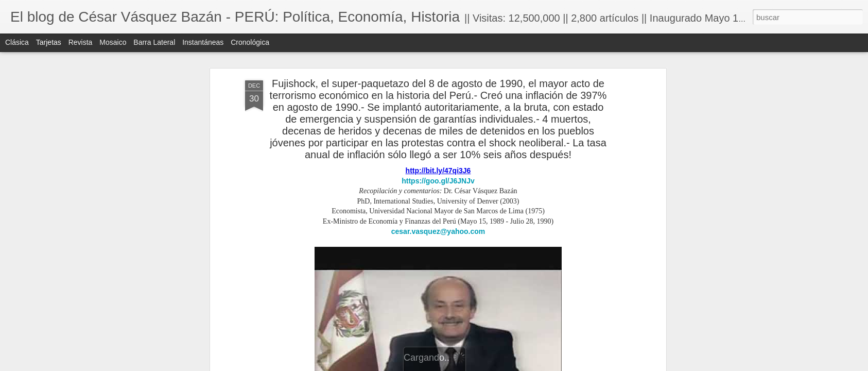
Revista (81, 42)
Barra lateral (154, 42)
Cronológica (250, 42)
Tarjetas (49, 42)
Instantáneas (203, 42)
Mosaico (113, 42)
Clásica (17, 42)
